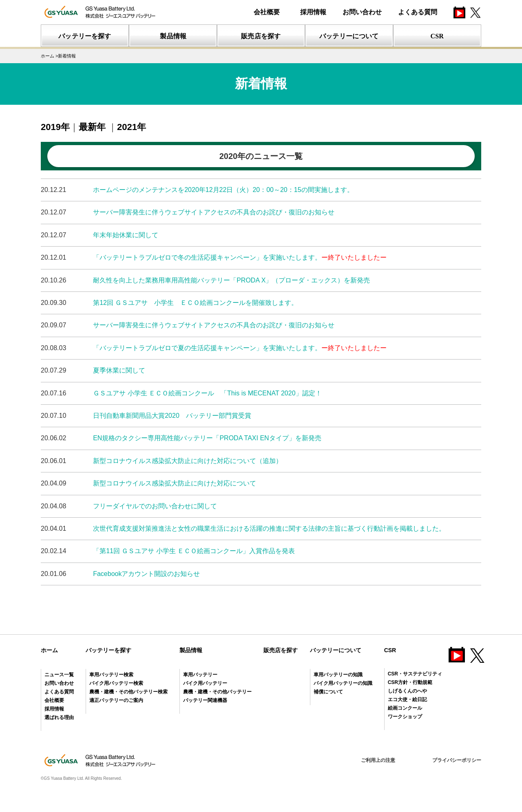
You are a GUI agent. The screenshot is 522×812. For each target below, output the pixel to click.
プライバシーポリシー (457, 760)
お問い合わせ (362, 12)
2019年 (55, 127)
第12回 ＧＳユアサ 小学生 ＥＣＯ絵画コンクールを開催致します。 (195, 303)
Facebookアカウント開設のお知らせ (146, 574)
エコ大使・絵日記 (407, 699)
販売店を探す (281, 650)
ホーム (49, 650)
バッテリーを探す (108, 650)
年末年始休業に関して (126, 235)
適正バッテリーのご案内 (116, 700)
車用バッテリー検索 (111, 675)
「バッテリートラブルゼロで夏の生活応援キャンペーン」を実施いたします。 (240, 348)
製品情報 (191, 650)
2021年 (132, 127)
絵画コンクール (405, 708)
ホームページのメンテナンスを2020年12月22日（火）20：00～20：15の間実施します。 (223, 190)
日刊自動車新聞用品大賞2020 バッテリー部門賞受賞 (172, 416)
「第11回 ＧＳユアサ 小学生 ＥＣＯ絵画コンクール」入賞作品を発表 (194, 551)
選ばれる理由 (59, 717)
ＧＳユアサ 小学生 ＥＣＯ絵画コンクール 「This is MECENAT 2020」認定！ (207, 393)
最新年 (93, 127)
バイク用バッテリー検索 (116, 683)
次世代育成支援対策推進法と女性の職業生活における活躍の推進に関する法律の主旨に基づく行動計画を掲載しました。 (269, 528)
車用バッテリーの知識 (338, 675)
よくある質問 (418, 12)
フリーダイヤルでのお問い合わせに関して (155, 506)
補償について (328, 692)
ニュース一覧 (59, 675)
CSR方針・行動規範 (410, 682)
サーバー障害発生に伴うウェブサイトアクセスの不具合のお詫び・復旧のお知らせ (214, 212)
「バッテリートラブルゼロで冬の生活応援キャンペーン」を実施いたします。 (240, 257)
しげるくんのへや (407, 691)
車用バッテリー (200, 675)
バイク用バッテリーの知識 (343, 683)
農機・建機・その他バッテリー (217, 692)
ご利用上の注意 (378, 760)
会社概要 (267, 12)
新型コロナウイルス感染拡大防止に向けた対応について (175, 483)
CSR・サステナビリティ (415, 674)
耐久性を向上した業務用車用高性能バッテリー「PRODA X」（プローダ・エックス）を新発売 (231, 280)
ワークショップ (405, 717)
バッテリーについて (336, 650)
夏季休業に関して (119, 370)
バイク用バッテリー (205, 683)
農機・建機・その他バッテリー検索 (128, 692)
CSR (390, 650)
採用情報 (313, 12)
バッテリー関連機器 (205, 700)
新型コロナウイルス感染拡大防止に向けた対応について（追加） (188, 461)
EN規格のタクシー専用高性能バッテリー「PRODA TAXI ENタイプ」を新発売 (207, 438)
